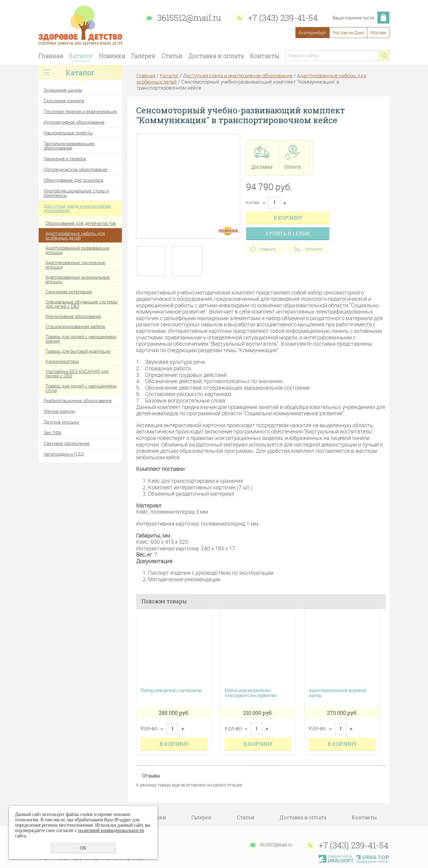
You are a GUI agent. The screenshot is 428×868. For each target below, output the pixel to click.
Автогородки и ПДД (64, 454)
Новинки (112, 56)
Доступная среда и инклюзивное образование (77, 208)
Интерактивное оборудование (74, 122)
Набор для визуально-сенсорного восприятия (251, 693)
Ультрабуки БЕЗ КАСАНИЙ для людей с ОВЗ (77, 373)
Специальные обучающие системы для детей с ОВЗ (81, 304)
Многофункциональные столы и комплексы (76, 193)
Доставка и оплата (216, 56)
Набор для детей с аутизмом (171, 691)
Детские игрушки (61, 422)
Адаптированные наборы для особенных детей (75, 235)
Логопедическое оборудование (75, 169)
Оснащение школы (63, 90)
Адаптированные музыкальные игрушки (78, 279)
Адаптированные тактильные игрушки (75, 265)
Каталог (81, 56)
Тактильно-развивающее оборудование (69, 146)
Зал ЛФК (53, 433)
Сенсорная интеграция (69, 292)
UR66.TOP (373, 857)
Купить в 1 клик (288, 233)
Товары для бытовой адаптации (78, 351)
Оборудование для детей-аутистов (81, 223)
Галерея (143, 56)
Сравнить (268, 249)
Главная (51, 56)
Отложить (314, 249)
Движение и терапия (65, 159)
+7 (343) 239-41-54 (283, 18)
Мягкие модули (59, 411)
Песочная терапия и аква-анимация (80, 111)
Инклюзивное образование (73, 316)
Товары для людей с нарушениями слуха (81, 388)
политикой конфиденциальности (111, 830)
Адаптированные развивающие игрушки (78, 250)
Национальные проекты (68, 133)
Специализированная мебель (75, 326)
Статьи (172, 56)
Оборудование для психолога (73, 180)
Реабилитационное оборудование (78, 400)
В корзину (288, 218)
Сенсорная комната (64, 101)
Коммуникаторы (62, 361)
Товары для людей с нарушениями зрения (81, 339)
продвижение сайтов (372, 862)
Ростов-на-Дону (348, 32)
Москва (378, 32)
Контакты (265, 56)
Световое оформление (67, 443)
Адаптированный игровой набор (337, 693)
